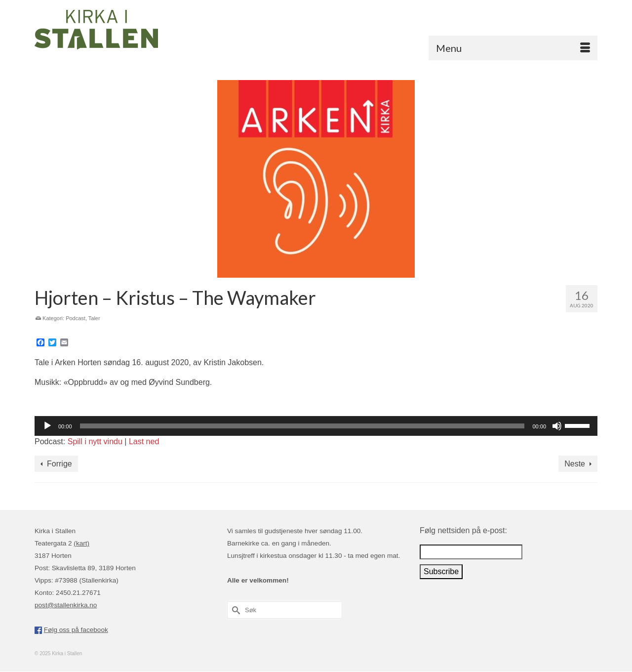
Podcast (76, 318)
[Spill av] (47, 426)
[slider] (302, 426)
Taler (94, 318)
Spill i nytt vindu (95, 441)
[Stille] (557, 426)
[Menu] (513, 48)
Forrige (59, 464)
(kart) (81, 543)
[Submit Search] (235, 610)
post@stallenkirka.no (66, 605)
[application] (316, 426)
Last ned (144, 441)
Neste (575, 464)
